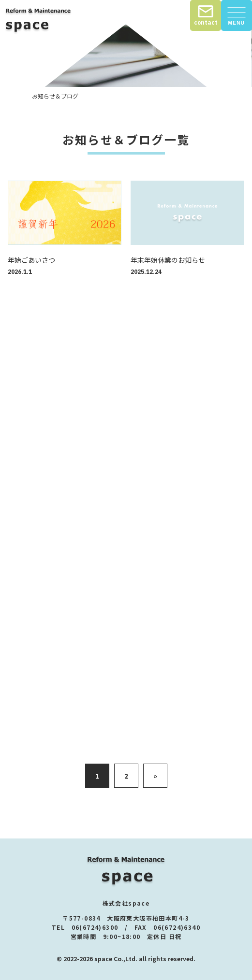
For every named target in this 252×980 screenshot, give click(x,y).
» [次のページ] (155, 776)
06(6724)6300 (95, 927)
